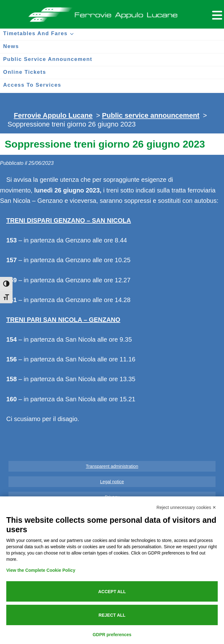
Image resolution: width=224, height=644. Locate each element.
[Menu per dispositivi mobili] (216, 14)
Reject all (112, 615)
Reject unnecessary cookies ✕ (186, 507)
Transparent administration (112, 466)
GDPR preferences (112, 635)
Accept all (112, 592)
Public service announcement (151, 115)
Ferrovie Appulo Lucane (112, 13)
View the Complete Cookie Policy (41, 570)
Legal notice (112, 482)
